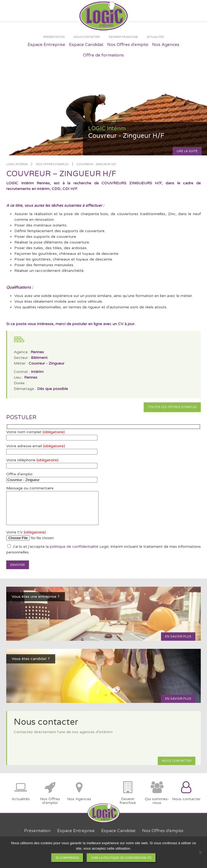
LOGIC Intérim (17, 164)
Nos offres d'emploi (52, 164)
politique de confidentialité (74, 547)
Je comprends (67, 858)
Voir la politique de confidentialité (121, 858)
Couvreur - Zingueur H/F (96, 164)
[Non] (200, 852)
